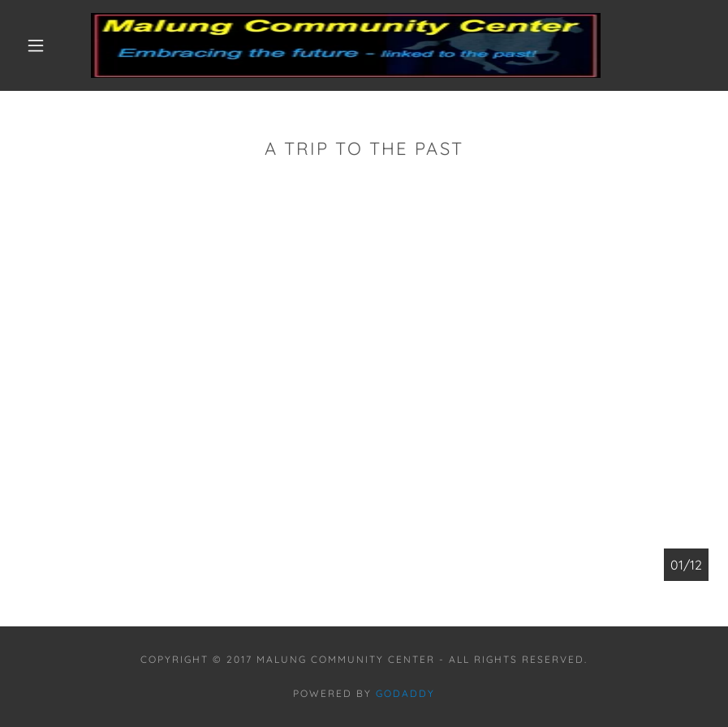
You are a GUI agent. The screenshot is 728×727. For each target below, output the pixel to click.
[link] (346, 45)
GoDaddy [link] (405, 693)
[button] (36, 45)
